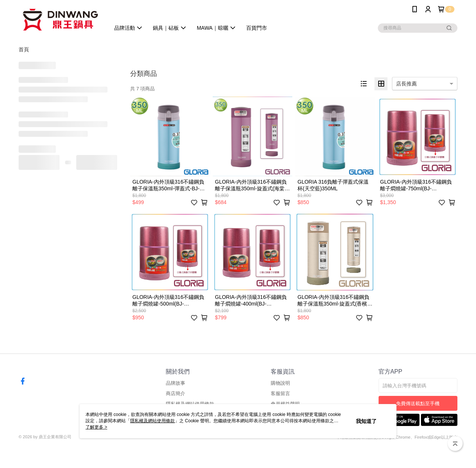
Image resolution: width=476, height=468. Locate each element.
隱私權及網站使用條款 (152, 421)
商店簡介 (176, 393)
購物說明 (280, 383)
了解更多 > (96, 427)
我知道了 (366, 421)
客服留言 (280, 393)
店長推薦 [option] (406, 84)
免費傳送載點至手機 (418, 404)
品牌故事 (176, 383)
